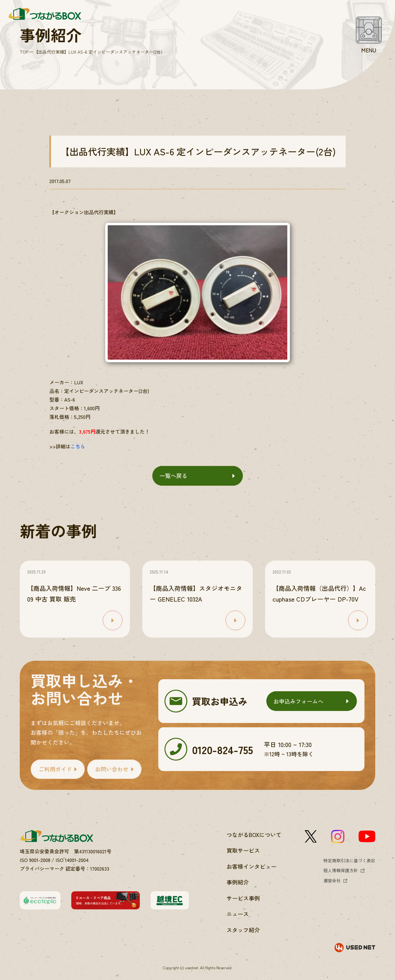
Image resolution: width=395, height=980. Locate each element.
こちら (78, 446)
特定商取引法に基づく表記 (349, 860)
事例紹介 (238, 882)
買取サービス (243, 850)
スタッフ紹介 (243, 930)
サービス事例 (243, 898)
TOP (24, 52)
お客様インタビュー (252, 866)
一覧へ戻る (173, 476)
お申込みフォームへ (298, 701)
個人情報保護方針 (341, 870)
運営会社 (332, 880)
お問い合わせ (112, 769)
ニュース (238, 914)
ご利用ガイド (55, 769)
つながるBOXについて (254, 835)
